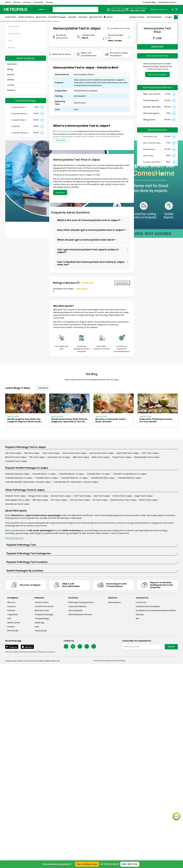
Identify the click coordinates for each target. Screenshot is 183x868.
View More (43, 388)
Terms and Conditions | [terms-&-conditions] (103, 661)
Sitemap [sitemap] (140, 615)
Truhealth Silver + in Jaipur (98, 474)
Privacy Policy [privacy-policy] (119, 661)
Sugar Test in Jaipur (144, 496)
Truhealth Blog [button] (149, 2)
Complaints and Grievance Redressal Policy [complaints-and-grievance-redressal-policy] (156, 610)
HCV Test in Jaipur (59, 500)
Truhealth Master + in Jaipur (71, 474)
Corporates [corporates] (13, 615)
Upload (108, 17)
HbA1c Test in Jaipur (101, 457)
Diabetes (11, 90)
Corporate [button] (38, 2)
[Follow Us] (66, 646)
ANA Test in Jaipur (102, 496)
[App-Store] (176, 9)
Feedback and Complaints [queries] (148, 606)
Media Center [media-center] (14, 623)
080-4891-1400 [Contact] (138, 11)
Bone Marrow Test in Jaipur (17, 504)
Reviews (12, 48)
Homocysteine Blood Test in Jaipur (44, 21)
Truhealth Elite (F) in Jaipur (129, 478)
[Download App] (12, 647)
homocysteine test (64, 131)
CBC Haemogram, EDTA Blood (152, 113)
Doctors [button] (17, 2)
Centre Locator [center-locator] (42, 602)
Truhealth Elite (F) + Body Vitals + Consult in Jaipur (76, 482)
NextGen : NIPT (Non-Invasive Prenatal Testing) (152, 107)
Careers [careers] (11, 627)
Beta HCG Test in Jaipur (16, 457)
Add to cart (157, 47)
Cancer (11, 85)
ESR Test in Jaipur (32, 453)
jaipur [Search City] (43, 9)
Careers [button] (49, 2)
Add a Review (122, 283)
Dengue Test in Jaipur (38, 496)
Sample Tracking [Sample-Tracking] (137, 17)
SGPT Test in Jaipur (150, 453)
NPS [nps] (137, 619)
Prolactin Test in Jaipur (15, 496)
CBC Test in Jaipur (13, 453)
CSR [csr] (9, 619)
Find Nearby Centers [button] (167, 2)
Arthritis (11, 80)
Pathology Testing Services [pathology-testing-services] (81, 602)
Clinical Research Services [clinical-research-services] (80, 615)
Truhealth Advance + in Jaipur (19, 478)
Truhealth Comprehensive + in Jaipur (130, 474)
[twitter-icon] (73, 646)
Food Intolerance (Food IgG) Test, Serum (151, 101)
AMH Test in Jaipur (81, 457)
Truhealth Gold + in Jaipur (47, 478)
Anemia (11, 74)
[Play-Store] (173, 9)
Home (2, 21)
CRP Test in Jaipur (37, 457)
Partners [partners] (11, 610)
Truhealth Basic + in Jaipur (44, 474)
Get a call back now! (87, 864)
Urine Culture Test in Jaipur (74, 453)
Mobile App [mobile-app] (40, 623)
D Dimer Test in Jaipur (122, 496)
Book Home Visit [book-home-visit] (42, 610)
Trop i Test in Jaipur (51, 453)
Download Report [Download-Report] (154, 17)
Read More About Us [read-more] (14, 538)
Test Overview (14, 34)
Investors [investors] (12, 606)
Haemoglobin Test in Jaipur (18, 500)
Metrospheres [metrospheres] (115, 602)
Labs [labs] (37, 627)
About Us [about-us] (11, 602)
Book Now (60, 193)
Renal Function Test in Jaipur (123, 500)
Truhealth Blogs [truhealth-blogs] (42, 619)
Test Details (13, 26)
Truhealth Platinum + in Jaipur (74, 478)
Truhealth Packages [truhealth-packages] (44, 615)
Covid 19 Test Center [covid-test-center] (44, 606)
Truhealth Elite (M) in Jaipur (103, 478)
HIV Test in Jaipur (100, 500)
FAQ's (10, 41)
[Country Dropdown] (159, 9)
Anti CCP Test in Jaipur (80, 500)
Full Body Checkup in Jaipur (17, 474)
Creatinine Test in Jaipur (16, 461)
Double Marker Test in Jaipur (147, 457)
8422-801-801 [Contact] (118, 11)
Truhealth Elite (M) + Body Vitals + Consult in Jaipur (28, 482)
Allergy (10, 69)
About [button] (8, 2)
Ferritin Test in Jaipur (148, 500)
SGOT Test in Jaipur (82, 496)
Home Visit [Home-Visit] (96, 17)
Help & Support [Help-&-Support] (160, 9)
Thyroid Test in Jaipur (122, 457)
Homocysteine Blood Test (17, 21)
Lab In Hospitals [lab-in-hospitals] (75, 610)
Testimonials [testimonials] (41, 631)
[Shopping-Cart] (176, 17)
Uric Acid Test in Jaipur (61, 496)
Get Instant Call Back (157, 75)
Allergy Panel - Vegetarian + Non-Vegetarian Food (152, 120)
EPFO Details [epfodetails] (13, 631)
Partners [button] (27, 2)
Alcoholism (12, 64)
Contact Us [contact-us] (141, 602)
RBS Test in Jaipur (40, 500)
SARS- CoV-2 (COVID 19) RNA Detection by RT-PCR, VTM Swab (152, 94)
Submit (171, 647)
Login (169, 17)
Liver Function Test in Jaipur (102, 453)
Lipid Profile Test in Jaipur (128, 453)
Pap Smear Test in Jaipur (59, 457)
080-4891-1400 (130, 864)
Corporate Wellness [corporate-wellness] (77, 606)
